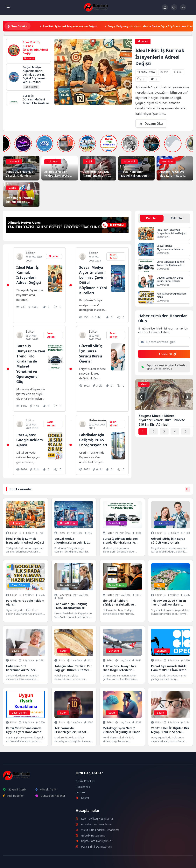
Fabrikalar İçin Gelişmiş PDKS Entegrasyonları (94, 440)
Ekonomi (143, 41)
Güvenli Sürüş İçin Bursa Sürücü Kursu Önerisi (92, 353)
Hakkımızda (83, 787)
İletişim (80, 792)
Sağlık (89, 161)
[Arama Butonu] (174, 7)
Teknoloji (53, 161)
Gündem (168, 161)
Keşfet (83, 798)
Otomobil (14, 161)
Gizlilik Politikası (85, 781)
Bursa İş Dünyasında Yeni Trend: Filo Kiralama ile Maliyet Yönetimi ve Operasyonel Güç (30, 363)
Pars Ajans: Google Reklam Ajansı (30, 440)
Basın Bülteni (114, 256)
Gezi (144, 385)
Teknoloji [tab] (177, 218)
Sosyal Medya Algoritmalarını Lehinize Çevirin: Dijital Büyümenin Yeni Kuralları (93, 280)
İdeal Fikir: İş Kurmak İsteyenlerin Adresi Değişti (75, 26)
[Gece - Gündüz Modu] (183, 9)
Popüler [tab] (151, 218)
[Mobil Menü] (8, 7)
